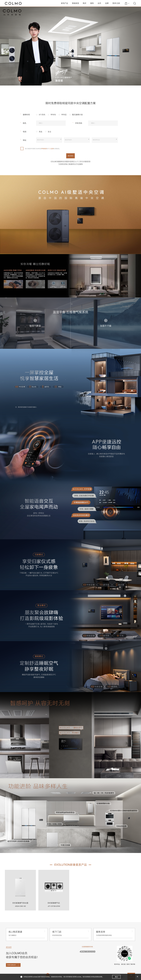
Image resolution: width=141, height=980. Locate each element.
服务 (92, 3)
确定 (116, 977)
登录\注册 (116, 3)
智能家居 (75, 3)
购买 (85, 3)
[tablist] (70, 103)
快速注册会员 (12, 965)
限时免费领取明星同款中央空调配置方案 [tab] (71, 103)
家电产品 (64, 3)
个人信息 (51, 149)
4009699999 (87, 952)
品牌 (107, 3)
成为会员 (9, 947)
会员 (99, 3)
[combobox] (49, 140)
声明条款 (44, 149)
